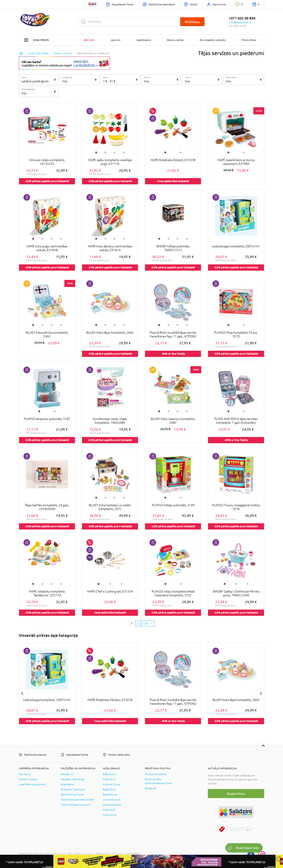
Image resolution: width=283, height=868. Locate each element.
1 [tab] (96, 152)
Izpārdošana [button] (144, 40)
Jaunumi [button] (115, 40)
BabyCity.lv (109, 774)
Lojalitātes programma (32, 784)
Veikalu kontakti (28, 779)
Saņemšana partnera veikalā (77, 800)
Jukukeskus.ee (112, 800)
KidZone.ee (110, 815)
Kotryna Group (111, 784)
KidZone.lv (109, 779)
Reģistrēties (236, 794)
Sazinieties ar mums (72, 795)
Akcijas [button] (89, 40)
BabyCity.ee (110, 795)
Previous (22, 693)
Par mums (25, 774)
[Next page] (148, 624)
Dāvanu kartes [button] (175, 40)
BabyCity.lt (109, 789)
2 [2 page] (138, 623)
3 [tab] (115, 152)
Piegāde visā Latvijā (72, 779)
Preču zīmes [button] (249, 40)
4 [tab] (124, 152)
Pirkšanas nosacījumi (73, 789)
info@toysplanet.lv (240, 22)
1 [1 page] (132, 623)
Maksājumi (67, 774)
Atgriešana (67, 784)
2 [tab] (105, 152)
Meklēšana (192, 22)
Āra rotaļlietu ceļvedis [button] (213, 40)
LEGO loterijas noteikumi (76, 805)
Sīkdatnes (151, 788)
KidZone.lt (109, 810)
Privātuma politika (156, 774)
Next (261, 693)
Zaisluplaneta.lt (112, 805)
